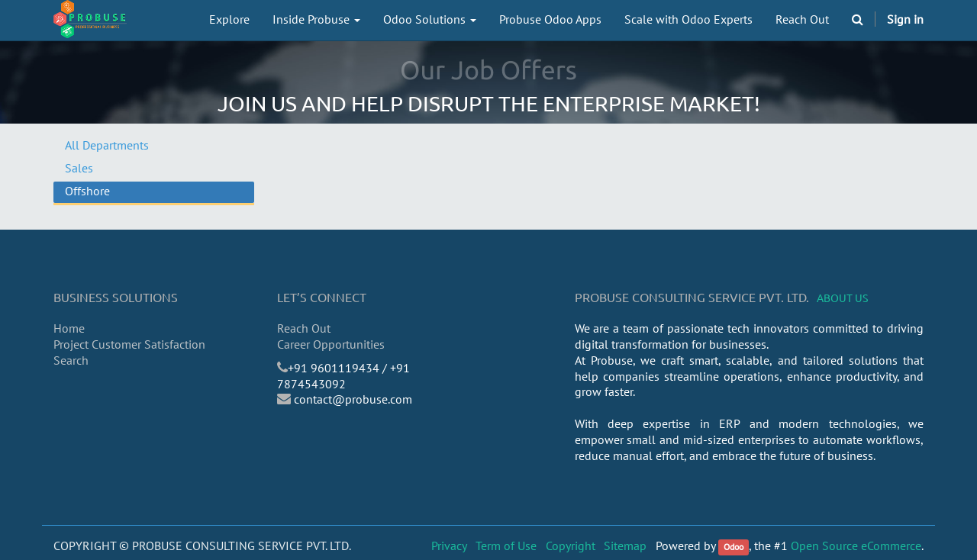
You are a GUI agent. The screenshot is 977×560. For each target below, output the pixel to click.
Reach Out (304, 328)
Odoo (734, 547)
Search (71, 360)
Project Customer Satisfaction (129, 344)
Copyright (571, 546)
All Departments (107, 145)
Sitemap (625, 546)
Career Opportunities (331, 344)
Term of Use (506, 546)
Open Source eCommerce (856, 546)
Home (69, 328)
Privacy (449, 546)
